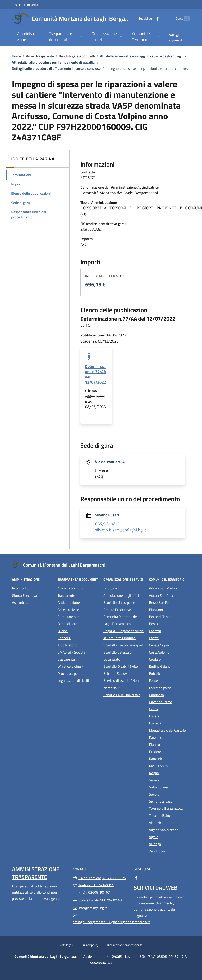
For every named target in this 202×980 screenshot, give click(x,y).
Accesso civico (68, 610)
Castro (170, 638)
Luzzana (155, 723)
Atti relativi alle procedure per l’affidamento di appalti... (54, 62)
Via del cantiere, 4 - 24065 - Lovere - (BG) (101, 878)
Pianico (170, 744)
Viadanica (170, 822)
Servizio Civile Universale (124, 694)
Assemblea (20, 603)
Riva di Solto (170, 765)
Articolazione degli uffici (121, 595)
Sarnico (170, 780)
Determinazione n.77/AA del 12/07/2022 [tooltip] (95, 374)
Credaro (170, 659)
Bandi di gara (67, 624)
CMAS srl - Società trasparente (78, 656)
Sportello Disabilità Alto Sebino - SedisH (121, 670)
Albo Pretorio (78, 645)
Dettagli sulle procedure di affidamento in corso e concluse (56, 68)
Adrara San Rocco (170, 595)
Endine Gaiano (170, 666)
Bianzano (170, 609)
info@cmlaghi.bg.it (90, 908)
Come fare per (68, 617)
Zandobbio (170, 851)
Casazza (170, 630)
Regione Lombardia (25, 4)
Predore (170, 751)
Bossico (170, 623)
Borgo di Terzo (170, 616)
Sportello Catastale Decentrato (117, 656)
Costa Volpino (170, 652)
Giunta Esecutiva (25, 595)
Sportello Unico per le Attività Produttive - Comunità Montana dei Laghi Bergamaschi (120, 613)
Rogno (170, 772)
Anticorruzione (69, 603)
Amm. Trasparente (40, 56)
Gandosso (170, 694)
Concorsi (64, 638)
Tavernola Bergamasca (170, 808)
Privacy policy (90, 945)
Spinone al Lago (170, 801)
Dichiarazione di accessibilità (125, 945)
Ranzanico (170, 758)
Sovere (170, 794)
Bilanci (63, 631)
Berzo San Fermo (170, 602)
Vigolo (170, 837)
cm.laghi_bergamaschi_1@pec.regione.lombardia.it (101, 919)
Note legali (66, 945)
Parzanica (170, 737)
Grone (170, 709)
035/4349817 (107, 524)
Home (16, 56)
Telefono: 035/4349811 (93, 885)
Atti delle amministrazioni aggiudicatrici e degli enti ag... (142, 56)
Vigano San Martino (170, 829)
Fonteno (170, 680)
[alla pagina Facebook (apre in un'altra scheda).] (150, 19)
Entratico (170, 673)
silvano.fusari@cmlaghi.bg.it (121, 530)
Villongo (170, 844)
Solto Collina (170, 787)
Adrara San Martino (170, 588)
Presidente (20, 588)
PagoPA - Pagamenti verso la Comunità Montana (124, 634)
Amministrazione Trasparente (70, 592)
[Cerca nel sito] (185, 19)
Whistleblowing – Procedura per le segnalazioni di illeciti (78, 673)
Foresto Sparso (170, 687)
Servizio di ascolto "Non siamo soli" (121, 684)
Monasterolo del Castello (170, 730)
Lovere (170, 716)
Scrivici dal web (156, 888)
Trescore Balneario (170, 815)
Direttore (110, 588)
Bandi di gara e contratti (77, 56)
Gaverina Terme (170, 702)
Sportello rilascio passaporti (124, 645)
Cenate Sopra (170, 645)
